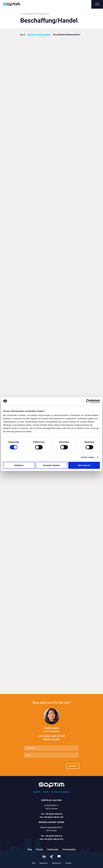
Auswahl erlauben (51, 465)
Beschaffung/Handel (39, 35)
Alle (23, 35)
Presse (40, 849)
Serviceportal (69, 849)
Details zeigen (88, 457)
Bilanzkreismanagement (67, 35)
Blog (30, 849)
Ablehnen (19, 465)
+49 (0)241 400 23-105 (51, 738)
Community (53, 849)
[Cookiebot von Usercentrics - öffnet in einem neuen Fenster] (88, 401)
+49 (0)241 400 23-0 (54, 814)
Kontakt (68, 863)
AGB (34, 863)
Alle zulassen (84, 465)
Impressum (44, 863)
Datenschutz (56, 863)
